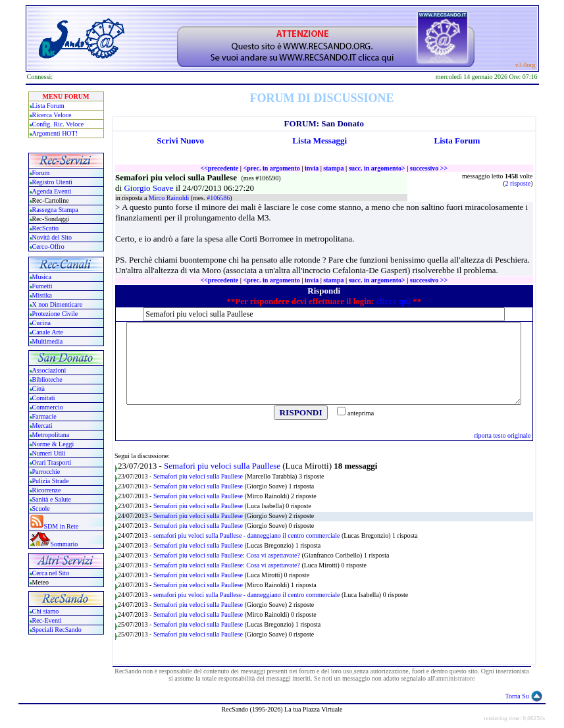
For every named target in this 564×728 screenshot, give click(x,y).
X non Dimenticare (58, 304)
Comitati (44, 398)
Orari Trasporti (52, 462)
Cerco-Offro (48, 247)
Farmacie (44, 416)
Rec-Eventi (47, 620)
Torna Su (517, 696)
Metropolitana (51, 435)
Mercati (42, 426)
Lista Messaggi (320, 141)
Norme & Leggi (53, 444)
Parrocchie (46, 472)
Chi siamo (46, 611)
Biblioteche (47, 379)
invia (312, 168)
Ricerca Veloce (52, 115)
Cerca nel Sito (51, 573)
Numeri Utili (50, 453)
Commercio (48, 407)
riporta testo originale (502, 435)
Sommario (64, 544)
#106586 (218, 198)
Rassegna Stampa (55, 210)
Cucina (41, 323)
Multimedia (48, 341)
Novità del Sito (52, 237)
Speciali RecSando (57, 630)
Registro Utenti (52, 182)
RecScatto (46, 228)
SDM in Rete (62, 526)
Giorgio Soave (149, 188)
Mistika (42, 295)
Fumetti (42, 286)
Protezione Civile (55, 314)
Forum (41, 173)
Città (38, 389)
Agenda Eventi (52, 191)
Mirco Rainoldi (170, 198)
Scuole (41, 508)
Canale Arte (48, 332)
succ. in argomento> (377, 168)
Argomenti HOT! (55, 133)
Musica (42, 277)
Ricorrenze (47, 490)
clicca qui (394, 301)
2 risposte (518, 183)
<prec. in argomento (271, 168)
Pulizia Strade (51, 481)
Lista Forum (48, 106)
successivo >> (429, 168)
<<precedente (219, 168)
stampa (333, 168)
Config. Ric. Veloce (58, 124)
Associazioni (49, 370)
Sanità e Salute (52, 499)
